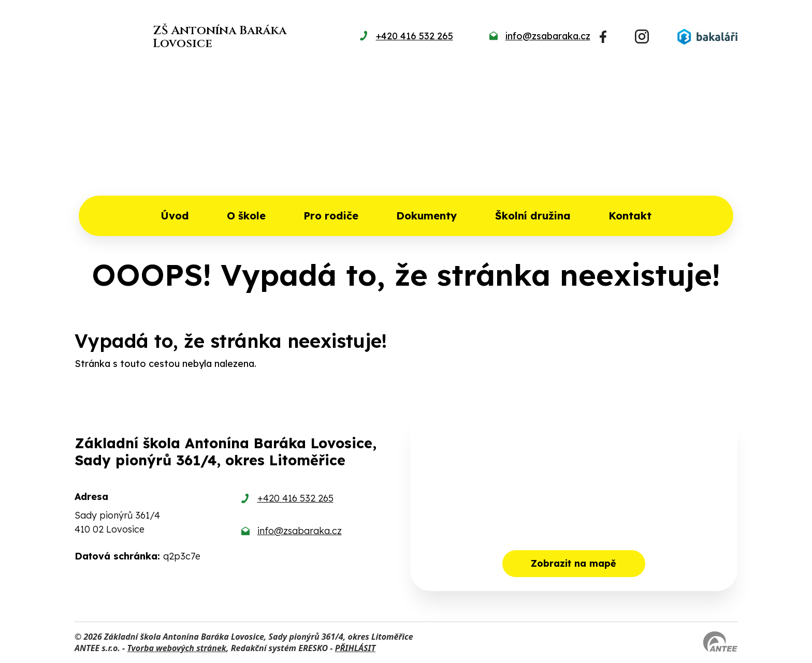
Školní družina (533, 216)
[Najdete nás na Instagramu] (642, 36)
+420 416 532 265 (295, 498)
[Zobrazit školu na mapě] (574, 502)
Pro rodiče (331, 216)
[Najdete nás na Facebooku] (603, 37)
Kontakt (630, 216)
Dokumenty (426, 216)
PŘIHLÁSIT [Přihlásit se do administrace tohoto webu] (355, 648)
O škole (246, 216)
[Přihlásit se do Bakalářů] (707, 37)
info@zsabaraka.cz (300, 531)
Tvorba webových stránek (177, 648)
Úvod (175, 216)
